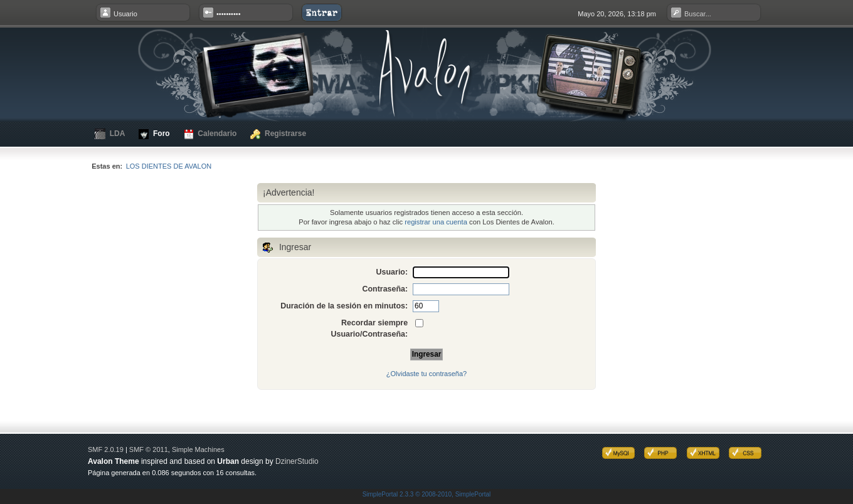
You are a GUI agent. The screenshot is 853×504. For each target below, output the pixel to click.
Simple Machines (198, 449)
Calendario (210, 134)
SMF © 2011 (149, 449)
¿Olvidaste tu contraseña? (426, 374)
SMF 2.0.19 (106, 449)
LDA (110, 134)
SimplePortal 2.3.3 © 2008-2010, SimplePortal (427, 494)
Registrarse (278, 134)
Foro (154, 134)
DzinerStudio (297, 461)
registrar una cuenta (436, 222)
